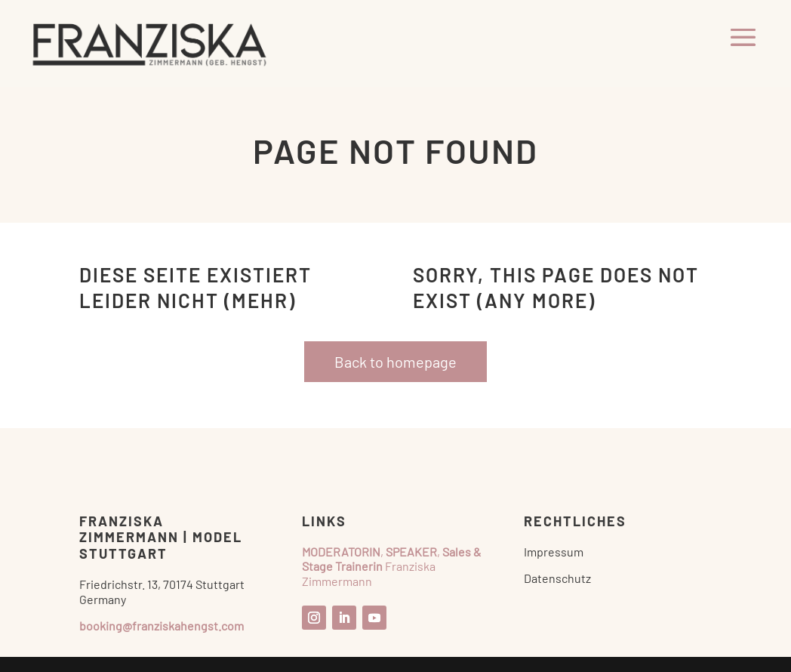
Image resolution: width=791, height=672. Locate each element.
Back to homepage (395, 362)
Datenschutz (557, 578)
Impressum (554, 552)
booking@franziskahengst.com (162, 626)
